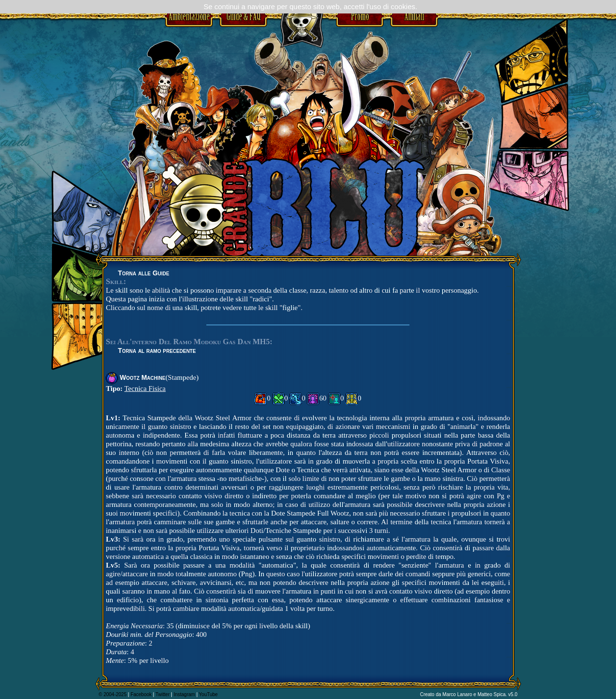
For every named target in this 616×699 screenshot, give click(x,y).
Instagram (184, 694)
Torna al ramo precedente (157, 350)
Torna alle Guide (144, 273)
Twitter (162, 694)
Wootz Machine (143, 377)
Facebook (141, 694)
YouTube (208, 694)
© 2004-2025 (113, 694)
